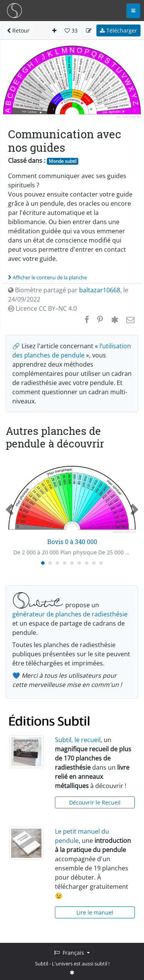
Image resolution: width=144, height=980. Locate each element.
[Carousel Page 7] (87, 563)
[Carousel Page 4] (65, 563)
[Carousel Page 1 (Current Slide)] (43, 563)
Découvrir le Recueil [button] (95, 802)
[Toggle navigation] (133, 11)
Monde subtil (63, 161)
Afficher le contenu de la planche (47, 277)
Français (70, 953)
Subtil (41, 964)
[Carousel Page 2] (50, 563)
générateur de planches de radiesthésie (70, 614)
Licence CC (42, 308)
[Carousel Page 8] (94, 563)
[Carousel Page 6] (79, 563)
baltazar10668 (100, 290)
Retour (18, 30)
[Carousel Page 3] (57, 563)
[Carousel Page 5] (72, 563)
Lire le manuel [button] (95, 912)
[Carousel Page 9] (101, 563)
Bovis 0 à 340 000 (72, 542)
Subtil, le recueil (78, 740)
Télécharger (118, 30)
